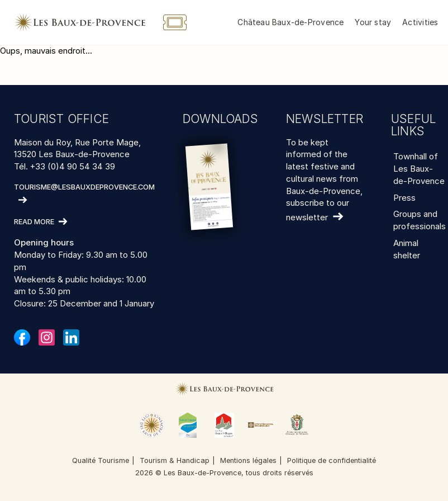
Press (404, 198)
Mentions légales (248, 460)
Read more (34, 222)
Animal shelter (407, 249)
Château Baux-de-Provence (290, 22)
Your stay (373, 22)
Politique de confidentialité (332, 460)
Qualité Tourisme (101, 460)
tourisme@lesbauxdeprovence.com (84, 187)
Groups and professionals (420, 220)
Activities (420, 22)
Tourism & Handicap (175, 460)
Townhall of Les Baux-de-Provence (419, 169)
